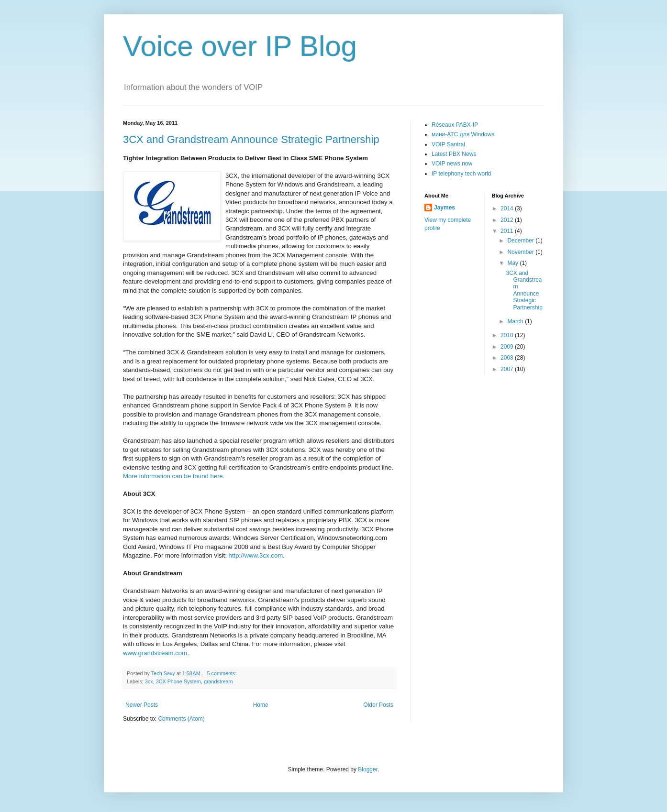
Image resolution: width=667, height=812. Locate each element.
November (521, 252)
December (521, 241)
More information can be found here (173, 476)
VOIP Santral (448, 144)
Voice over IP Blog (240, 46)
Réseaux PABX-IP (455, 125)
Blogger (368, 769)
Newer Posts (142, 705)
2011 (508, 231)
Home (261, 705)
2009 (508, 347)
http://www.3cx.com (256, 555)
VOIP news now (452, 164)
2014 (508, 208)
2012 (508, 220)
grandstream (218, 681)
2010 (508, 335)
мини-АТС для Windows (463, 134)
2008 (508, 358)
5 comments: (223, 673)
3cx (149, 681)
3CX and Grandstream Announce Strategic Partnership (251, 139)
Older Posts (378, 705)
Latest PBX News (454, 154)
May (513, 263)
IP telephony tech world (461, 174)
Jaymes (445, 208)
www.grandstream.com (155, 653)
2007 (508, 369)
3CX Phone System (178, 681)
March (516, 321)
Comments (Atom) (181, 719)
